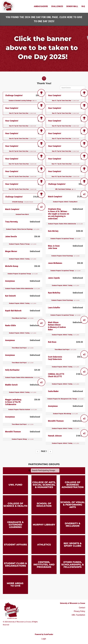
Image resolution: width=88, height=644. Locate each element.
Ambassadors (41, 6)
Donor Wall (72, 6)
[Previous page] (38, 451)
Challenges (57, 6)
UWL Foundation (78, 615)
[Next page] (50, 451)
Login (44, 639)
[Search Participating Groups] (45, 470)
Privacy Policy (79, 611)
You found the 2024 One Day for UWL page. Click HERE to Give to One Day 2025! (44, 19)
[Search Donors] (73, 88)
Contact (82, 608)
